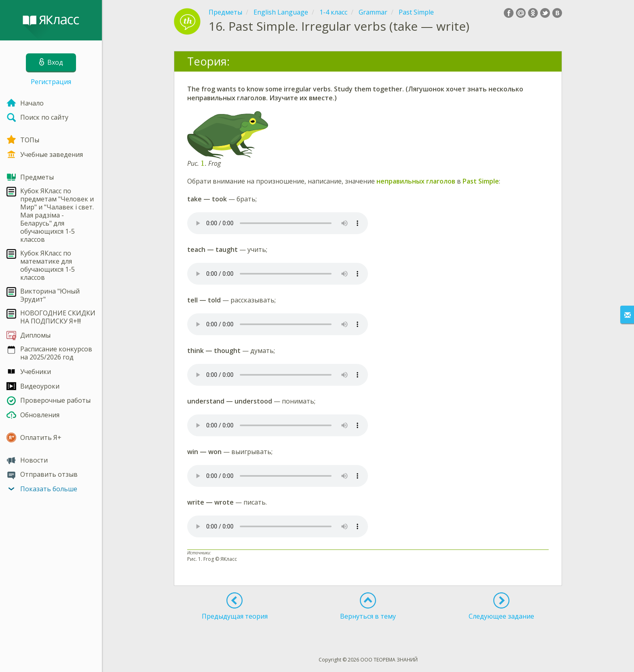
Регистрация (51, 82)
